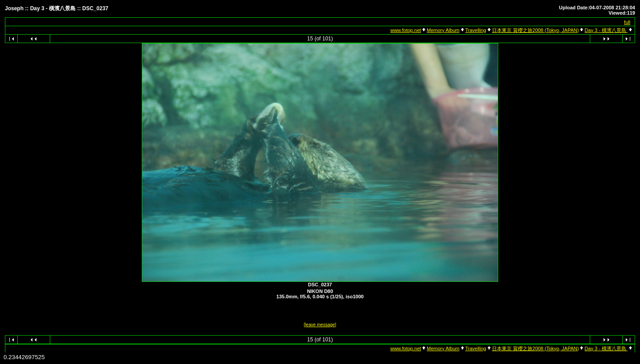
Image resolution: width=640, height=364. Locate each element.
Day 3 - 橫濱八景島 (606, 30)
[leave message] (320, 325)
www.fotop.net (406, 30)
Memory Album (443, 30)
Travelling (476, 30)
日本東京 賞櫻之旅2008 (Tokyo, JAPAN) (535, 30)
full (627, 22)
